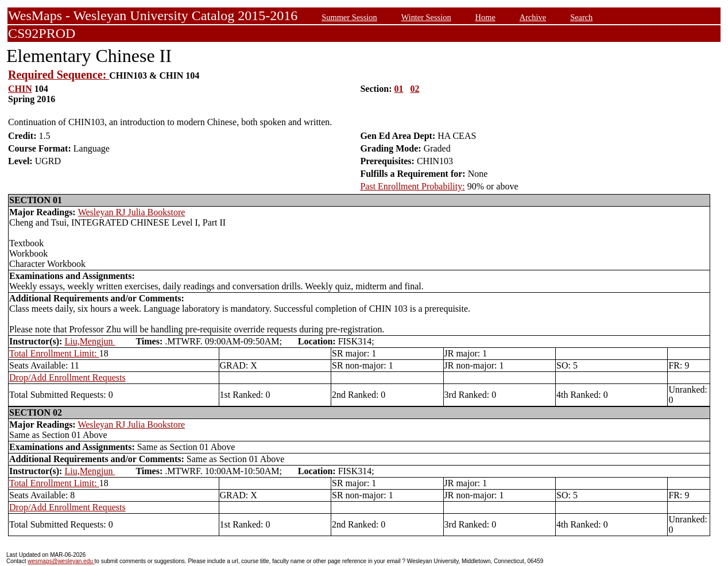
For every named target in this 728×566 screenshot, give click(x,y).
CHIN (20, 89)
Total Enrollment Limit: (54, 353)
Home (485, 17)
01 (399, 89)
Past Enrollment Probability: (412, 186)
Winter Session (426, 17)
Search (581, 17)
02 (415, 89)
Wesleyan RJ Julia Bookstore (132, 212)
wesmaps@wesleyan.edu (61, 561)
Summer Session (349, 17)
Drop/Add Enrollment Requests (67, 377)
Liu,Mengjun (90, 341)
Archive (533, 17)
